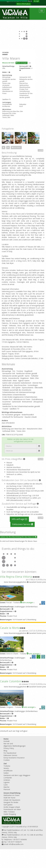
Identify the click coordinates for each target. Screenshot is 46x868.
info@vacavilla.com (16, 844)
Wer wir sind (8, 744)
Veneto (6, 768)
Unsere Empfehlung (12, 793)
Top (41, 150)
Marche (6, 787)
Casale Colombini (11, 681)
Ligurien (7, 782)
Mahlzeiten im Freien (11, 795)
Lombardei (8, 778)
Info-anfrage (19, 519)
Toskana (7, 766)
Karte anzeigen (22, 63)
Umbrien (7, 780)
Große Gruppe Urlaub (12, 807)
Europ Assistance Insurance (14, 758)
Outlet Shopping (10, 814)
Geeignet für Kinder (11, 802)
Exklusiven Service (23, 524)
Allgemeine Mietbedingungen (15, 746)
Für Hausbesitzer (10, 753)
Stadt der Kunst (9, 798)
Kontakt (7, 741)
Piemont (7, 789)
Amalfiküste (8, 771)
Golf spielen (8, 805)
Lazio (6, 785)
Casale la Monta (10, 628)
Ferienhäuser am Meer (12, 809)
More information (24, 4)
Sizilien (6, 773)
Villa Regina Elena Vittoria (16, 577)
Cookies (7, 760)
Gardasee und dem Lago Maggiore (17, 775)
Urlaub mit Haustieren (12, 800)
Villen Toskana (9, 812)
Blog (5, 751)
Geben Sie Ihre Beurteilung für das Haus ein (19, 537)
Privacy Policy (9, 748)
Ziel (5, 764)
